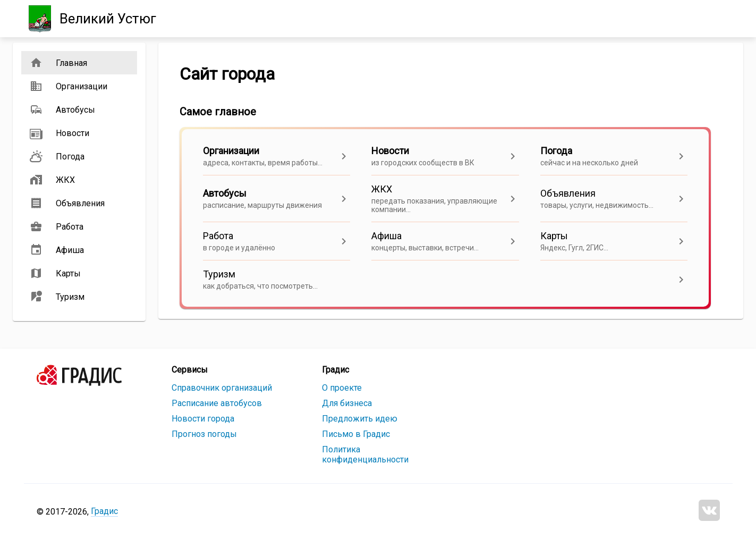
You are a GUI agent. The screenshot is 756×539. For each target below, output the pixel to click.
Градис (104, 511)
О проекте (342, 388)
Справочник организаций (222, 388)
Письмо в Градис (356, 434)
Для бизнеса (347, 403)
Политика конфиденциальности (365, 454)
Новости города (203, 419)
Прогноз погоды (204, 434)
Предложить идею (360, 419)
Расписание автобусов (217, 403)
